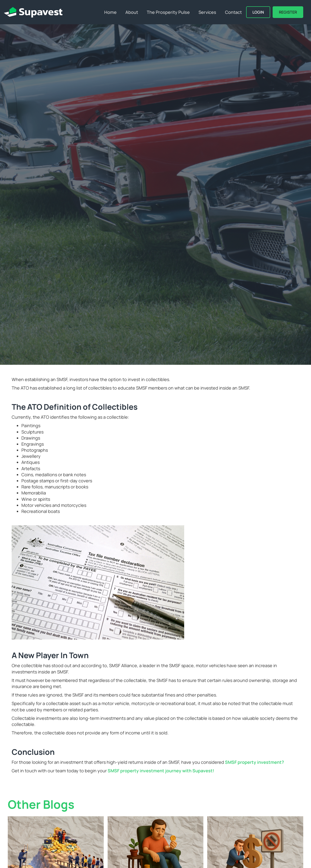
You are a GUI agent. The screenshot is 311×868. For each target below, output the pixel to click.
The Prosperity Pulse (168, 12)
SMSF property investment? (255, 762)
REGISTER (288, 12)
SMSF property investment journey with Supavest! (161, 771)
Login (258, 12)
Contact (233, 12)
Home (110, 12)
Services (207, 12)
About (132, 12)
